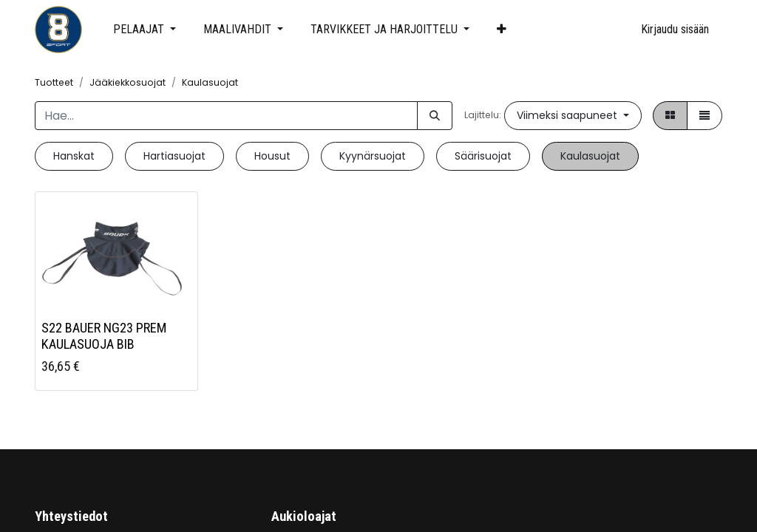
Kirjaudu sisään (675, 29)
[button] (502, 30)
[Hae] (435, 116)
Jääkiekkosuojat (128, 82)
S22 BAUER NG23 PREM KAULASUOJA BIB (104, 336)
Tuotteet (54, 82)
